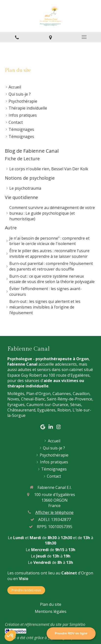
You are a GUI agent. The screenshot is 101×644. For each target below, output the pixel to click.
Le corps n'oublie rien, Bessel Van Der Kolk (49, 169)
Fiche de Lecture (22, 159)
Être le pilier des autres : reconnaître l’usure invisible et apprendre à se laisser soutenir (49, 254)
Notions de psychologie (30, 178)
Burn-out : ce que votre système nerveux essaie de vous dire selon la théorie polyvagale (52, 279)
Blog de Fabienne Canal (32, 151)
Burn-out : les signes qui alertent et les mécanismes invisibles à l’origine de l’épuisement (45, 307)
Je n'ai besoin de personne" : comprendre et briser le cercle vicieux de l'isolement (49, 241)
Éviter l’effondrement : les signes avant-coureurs (45, 291)
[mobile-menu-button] (84, 37)
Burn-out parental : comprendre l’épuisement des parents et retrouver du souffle (51, 266)
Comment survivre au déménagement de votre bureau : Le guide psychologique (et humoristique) (52, 213)
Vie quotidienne (21, 197)
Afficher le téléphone (54, 512)
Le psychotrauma (25, 188)
